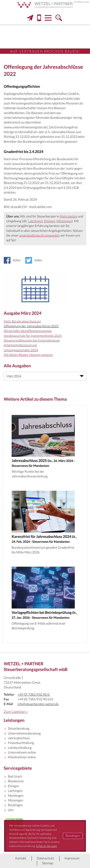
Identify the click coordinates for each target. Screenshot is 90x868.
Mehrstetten (68, 216)
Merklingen (16, 796)
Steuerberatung (19, 729)
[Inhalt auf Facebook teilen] (13, 260)
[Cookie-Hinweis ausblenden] (73, 836)
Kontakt (21, 858)
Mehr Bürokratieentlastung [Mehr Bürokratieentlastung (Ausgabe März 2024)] (22, 321)
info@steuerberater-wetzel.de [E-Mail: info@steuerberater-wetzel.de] (38, 704)
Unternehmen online (22, 752)
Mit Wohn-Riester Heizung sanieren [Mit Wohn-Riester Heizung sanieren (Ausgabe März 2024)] (28, 355)
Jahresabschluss (19, 738)
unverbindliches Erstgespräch (39, 235)
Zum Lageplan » (16, 712)
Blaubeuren (16, 781)
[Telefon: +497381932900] (34, 695)
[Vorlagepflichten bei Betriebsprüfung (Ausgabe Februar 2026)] (45, 600)
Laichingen (36, 221)
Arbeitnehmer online (22, 757)
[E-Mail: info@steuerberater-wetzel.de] (30, 18)
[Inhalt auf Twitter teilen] (35, 260)
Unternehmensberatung (24, 733)
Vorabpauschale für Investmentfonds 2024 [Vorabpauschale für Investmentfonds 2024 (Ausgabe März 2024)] (33, 336)
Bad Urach (15, 776)
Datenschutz (45, 858)
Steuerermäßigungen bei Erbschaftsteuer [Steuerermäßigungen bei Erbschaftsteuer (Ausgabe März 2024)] (32, 340)
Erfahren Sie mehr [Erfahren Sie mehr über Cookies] (47, 846)
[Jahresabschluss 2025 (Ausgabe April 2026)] (45, 448)
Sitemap (48, 863)
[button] (39, 18)
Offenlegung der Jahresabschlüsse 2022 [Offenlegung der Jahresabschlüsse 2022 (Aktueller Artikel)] (31, 326)
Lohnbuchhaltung (20, 748)
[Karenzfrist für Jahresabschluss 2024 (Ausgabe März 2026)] (45, 524)
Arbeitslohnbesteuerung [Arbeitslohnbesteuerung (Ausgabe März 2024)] (20, 345)
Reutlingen (15, 805)
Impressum (72, 858)
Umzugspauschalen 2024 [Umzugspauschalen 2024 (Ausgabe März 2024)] (21, 350)
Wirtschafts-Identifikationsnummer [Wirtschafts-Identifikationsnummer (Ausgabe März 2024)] (28, 331)
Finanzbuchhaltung (21, 743)
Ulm (11, 810)
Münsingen (64, 221)
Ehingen (50, 221)
